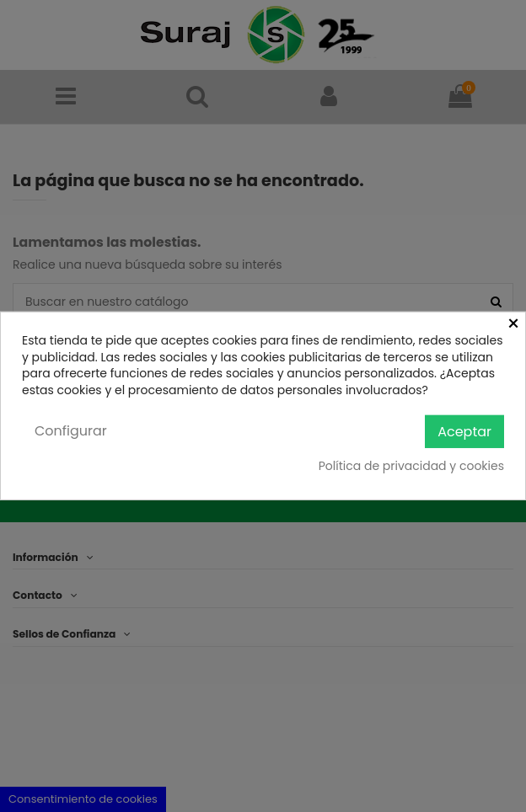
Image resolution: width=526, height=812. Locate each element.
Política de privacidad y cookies (411, 466)
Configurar (71, 431)
